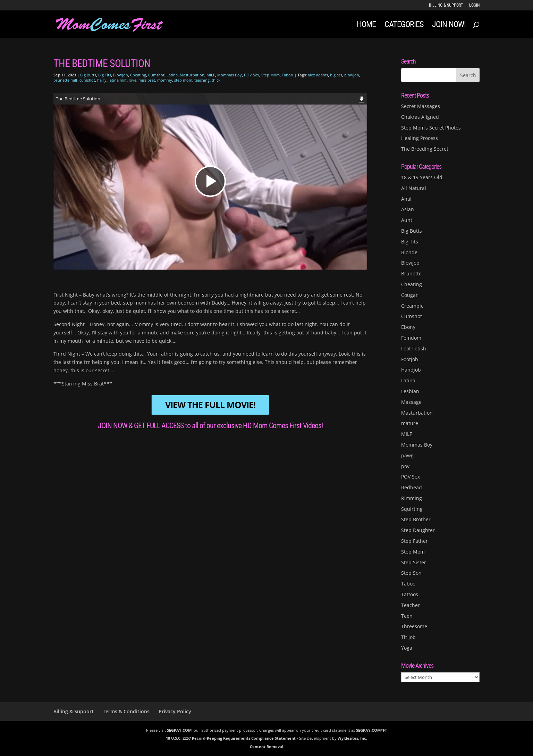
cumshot (87, 80)
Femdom (411, 338)
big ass (336, 75)
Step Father (414, 541)
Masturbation (192, 75)
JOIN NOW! (449, 26)
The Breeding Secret (425, 149)
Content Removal (266, 746)
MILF (211, 75)
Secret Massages (421, 106)
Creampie (412, 306)
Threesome (414, 626)
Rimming (412, 498)
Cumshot (156, 75)
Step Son (411, 573)
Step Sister (414, 562)
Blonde (409, 252)
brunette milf (65, 80)
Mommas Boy (230, 75)
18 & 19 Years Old (422, 177)
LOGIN (474, 5)
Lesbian (410, 391)
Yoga (407, 648)
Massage (411, 402)
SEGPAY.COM (179, 730)
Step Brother (416, 519)
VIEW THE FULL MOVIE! (210, 405)
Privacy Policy (175, 711)
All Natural (414, 188)
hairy (102, 80)
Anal (406, 199)
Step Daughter (418, 530)
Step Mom (270, 75)
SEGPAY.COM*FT (371, 730)
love (133, 80)
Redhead (412, 487)
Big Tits (105, 75)
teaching (202, 80)
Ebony (408, 327)
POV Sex (252, 75)
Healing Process (420, 138)
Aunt (407, 220)
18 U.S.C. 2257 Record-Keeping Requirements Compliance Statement (231, 738)
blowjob (352, 75)
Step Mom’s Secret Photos (431, 128)
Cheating (138, 75)
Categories (404, 26)
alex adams (318, 75)
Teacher (411, 605)
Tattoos (410, 594)
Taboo (287, 75)
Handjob (411, 370)
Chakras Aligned (420, 117)
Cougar (409, 295)
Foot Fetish (414, 348)
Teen (407, 616)
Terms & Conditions (126, 711)
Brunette (411, 273)
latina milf (118, 80)
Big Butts (88, 75)
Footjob (410, 359)
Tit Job (408, 637)
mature (410, 423)
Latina (172, 75)
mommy (165, 80)
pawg (407, 455)
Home (366, 26)
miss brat (147, 80)
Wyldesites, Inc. (352, 738)
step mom (183, 80)
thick (216, 80)
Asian (408, 209)
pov (405, 466)
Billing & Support (446, 5)
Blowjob (121, 75)
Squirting (412, 509)
